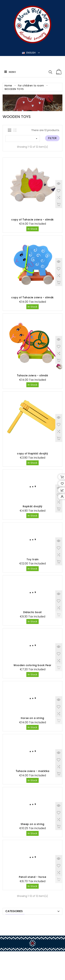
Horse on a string (32, 718)
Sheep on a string (32, 824)
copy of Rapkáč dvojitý (32, 454)
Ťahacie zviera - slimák (33, 375)
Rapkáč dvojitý (33, 506)
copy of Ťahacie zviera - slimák (32, 220)
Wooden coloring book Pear (32, 665)
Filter (52, 138)
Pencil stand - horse (32, 877)
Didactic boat (32, 612)
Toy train (33, 559)
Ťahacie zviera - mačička (33, 771)
